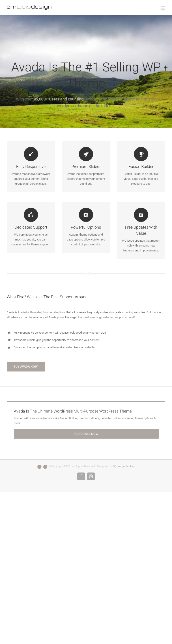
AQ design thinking (124, 466)
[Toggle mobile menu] (163, 8)
